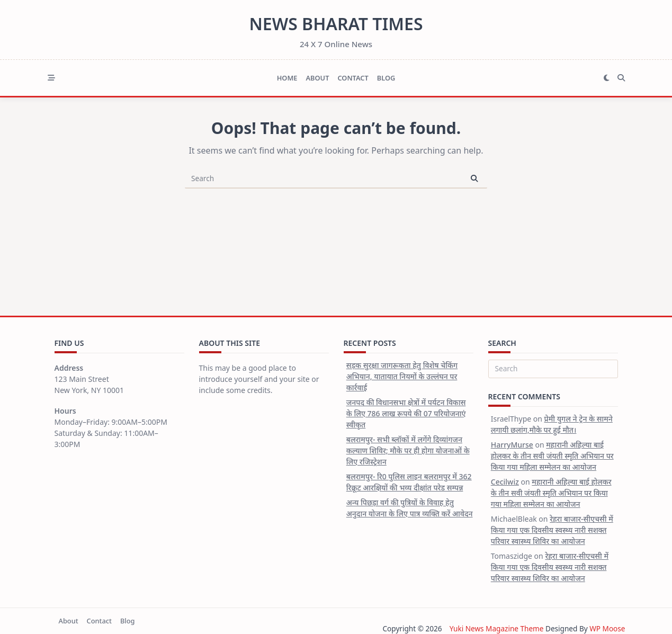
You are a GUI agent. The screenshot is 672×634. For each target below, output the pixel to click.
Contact (353, 78)
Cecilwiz (505, 482)
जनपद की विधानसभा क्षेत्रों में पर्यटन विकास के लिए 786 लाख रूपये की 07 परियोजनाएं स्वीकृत (406, 413)
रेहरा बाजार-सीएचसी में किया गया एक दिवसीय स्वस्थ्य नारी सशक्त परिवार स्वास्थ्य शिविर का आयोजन (552, 530)
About (317, 78)
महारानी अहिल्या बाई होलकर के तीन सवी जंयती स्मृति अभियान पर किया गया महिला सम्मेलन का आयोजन (552, 456)
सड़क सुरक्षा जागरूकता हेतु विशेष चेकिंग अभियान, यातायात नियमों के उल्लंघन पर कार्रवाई (402, 376)
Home (287, 78)
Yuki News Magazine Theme (496, 628)
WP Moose (607, 628)
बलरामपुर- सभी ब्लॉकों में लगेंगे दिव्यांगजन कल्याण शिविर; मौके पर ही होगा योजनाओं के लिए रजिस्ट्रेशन (408, 450)
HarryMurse (512, 445)
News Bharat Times (336, 24)
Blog (386, 78)
